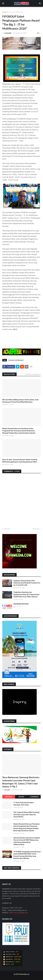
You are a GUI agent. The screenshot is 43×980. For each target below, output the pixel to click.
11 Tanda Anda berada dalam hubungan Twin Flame (24, 804)
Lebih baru (7, 529)
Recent (21, 797)
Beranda (5, 12)
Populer (9, 797)
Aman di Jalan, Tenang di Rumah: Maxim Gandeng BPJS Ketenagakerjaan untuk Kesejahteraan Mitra (20, 461)
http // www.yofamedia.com (19, 913)
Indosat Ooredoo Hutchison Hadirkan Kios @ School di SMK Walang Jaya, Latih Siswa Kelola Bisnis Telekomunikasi (27, 841)
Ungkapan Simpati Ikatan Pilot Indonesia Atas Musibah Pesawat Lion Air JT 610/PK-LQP (27, 583)
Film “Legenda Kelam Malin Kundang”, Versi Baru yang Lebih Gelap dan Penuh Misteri (27, 814)
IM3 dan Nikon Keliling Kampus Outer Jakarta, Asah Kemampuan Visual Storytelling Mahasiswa (20, 401)
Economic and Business (16, 12)
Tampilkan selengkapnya (33, 374)
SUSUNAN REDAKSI (21, 604)
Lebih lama (36, 529)
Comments (34, 797)
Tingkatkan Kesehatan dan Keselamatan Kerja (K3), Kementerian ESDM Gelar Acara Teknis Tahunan (26, 594)
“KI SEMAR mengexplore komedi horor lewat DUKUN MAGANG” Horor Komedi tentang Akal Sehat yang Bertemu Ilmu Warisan (27, 855)
